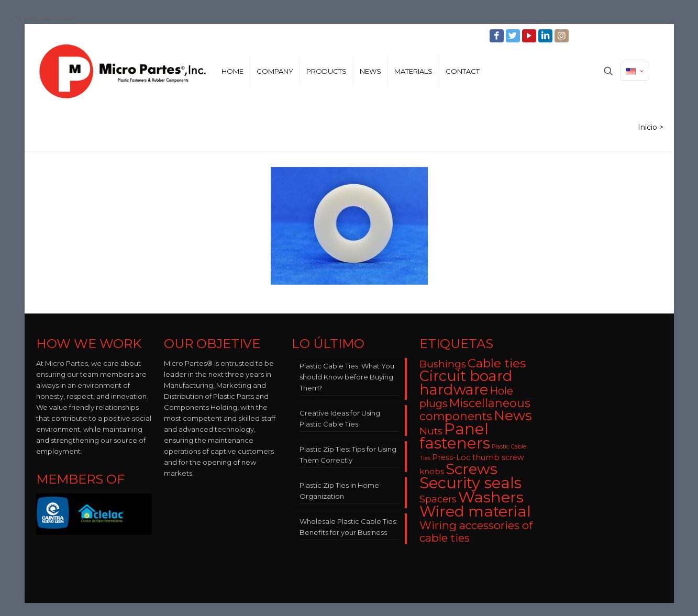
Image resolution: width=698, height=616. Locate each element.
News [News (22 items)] (513, 416)
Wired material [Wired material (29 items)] (475, 511)
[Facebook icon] (498, 36)
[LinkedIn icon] (546, 36)
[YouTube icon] (530, 36)
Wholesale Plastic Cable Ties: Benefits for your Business (348, 527)
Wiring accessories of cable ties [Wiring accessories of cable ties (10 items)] (476, 531)
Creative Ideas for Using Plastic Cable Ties (340, 418)
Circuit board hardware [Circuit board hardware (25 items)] (466, 383)
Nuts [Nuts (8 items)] (431, 431)
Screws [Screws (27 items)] (472, 469)
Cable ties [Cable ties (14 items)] (497, 363)
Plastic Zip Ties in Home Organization (339, 491)
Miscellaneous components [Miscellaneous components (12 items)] (475, 410)
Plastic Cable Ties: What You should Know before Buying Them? (347, 377)
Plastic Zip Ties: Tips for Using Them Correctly (348, 455)
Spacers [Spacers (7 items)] (438, 499)
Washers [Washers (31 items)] (491, 497)
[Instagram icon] (563, 36)
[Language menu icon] (635, 71)
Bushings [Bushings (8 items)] (443, 364)
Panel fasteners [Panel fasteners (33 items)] (455, 436)
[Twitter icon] (514, 36)
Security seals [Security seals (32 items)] (470, 483)
